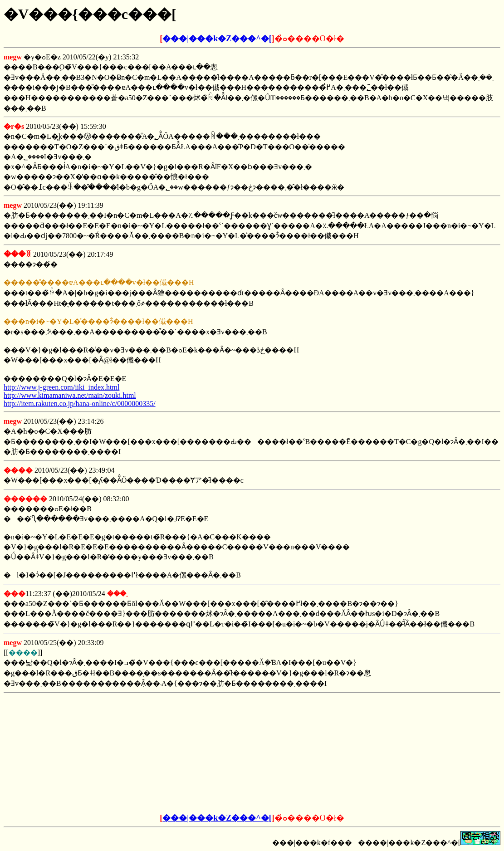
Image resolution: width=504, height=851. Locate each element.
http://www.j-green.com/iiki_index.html (61, 387)
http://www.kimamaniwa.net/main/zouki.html (70, 395)
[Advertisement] (183, 753)
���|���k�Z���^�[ (217, 39)
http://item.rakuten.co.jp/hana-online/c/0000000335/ (80, 403)
